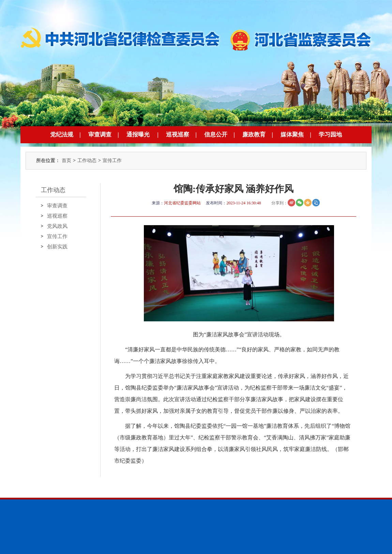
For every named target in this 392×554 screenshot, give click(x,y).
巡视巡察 (178, 135)
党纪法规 (62, 135)
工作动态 (87, 161)
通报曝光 (138, 135)
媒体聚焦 (292, 135)
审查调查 (100, 135)
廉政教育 (254, 135)
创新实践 (57, 247)
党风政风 (57, 226)
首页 (66, 161)
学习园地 (330, 135)
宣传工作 (112, 161)
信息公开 (216, 135)
